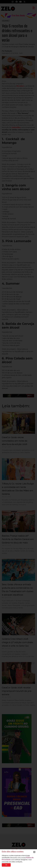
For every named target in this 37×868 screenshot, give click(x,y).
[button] (34, 852)
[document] (18, 434)
